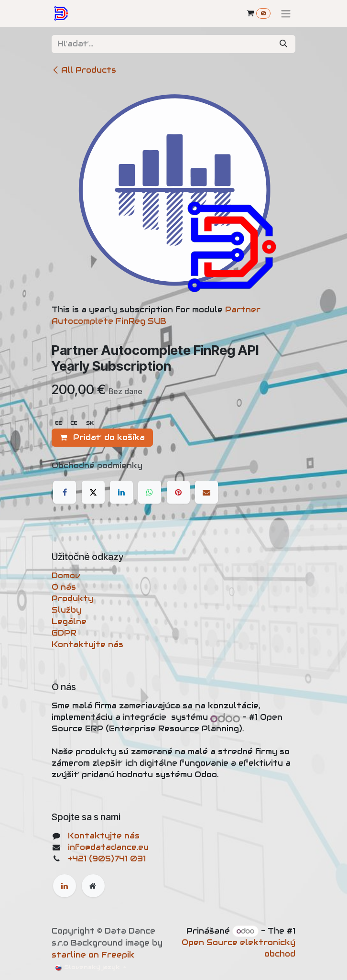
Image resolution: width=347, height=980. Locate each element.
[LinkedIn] (121, 492)
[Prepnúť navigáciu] (286, 14)
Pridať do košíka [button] (102, 437)
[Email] (206, 492)
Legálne (69, 622)
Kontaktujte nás (87, 644)
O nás (64, 587)
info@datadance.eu (108, 847)
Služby (66, 610)
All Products (84, 70)
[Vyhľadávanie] (283, 44)
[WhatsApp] (150, 492)
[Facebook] (65, 492)
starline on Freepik (93, 955)
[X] (93, 492)
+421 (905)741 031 (107, 859)
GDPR (64, 633)
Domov (66, 576)
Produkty (72, 599)
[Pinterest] (178, 492)
